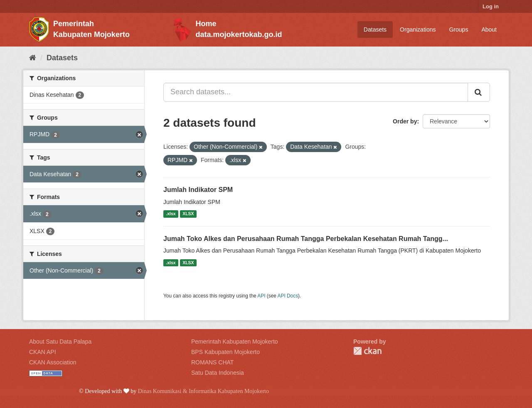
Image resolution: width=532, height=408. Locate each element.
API (261, 296)
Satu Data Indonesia (218, 373)
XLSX (188, 214)
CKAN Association (53, 362)
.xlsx (171, 214)
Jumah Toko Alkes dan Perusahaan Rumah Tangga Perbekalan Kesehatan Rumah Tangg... (306, 239)
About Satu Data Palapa (60, 342)
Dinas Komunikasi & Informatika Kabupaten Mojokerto (203, 391)
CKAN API (43, 352)
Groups (458, 29)
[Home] (33, 58)
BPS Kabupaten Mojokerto (225, 352)
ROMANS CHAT (212, 362)
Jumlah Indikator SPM (198, 190)
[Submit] (479, 92)
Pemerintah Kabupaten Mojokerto (235, 342)
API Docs (288, 296)
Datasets (375, 29)
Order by (405, 121)
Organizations (418, 29)
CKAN (367, 351)
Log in (491, 6)
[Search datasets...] (316, 92)
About (489, 29)
